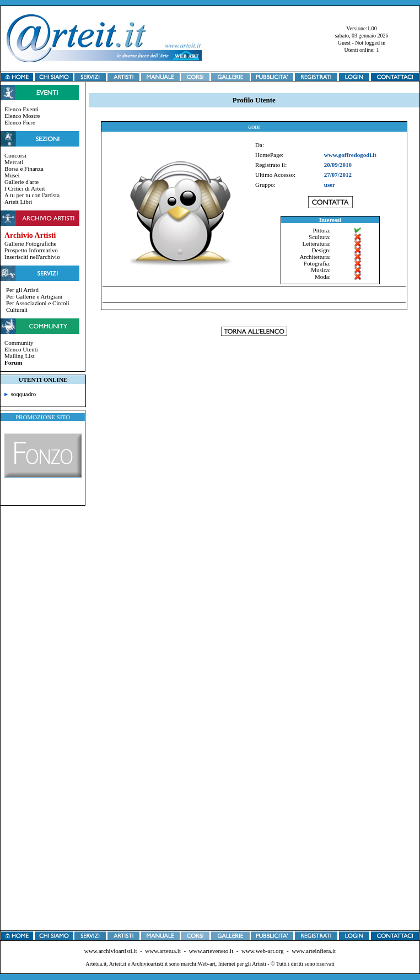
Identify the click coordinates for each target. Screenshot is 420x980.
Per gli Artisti (22, 290)
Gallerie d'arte (21, 182)
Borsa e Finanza (24, 169)
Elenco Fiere (20, 122)
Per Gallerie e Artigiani (34, 296)
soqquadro (20, 394)
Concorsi (15, 155)
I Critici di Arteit (25, 188)
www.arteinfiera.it (314, 951)
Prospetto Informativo (31, 250)
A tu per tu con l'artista (32, 195)
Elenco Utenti (21, 349)
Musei (12, 175)
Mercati (14, 162)
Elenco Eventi (21, 109)
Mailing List (20, 356)
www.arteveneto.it (211, 951)
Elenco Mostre (22, 116)
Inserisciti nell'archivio (32, 257)
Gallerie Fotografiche (30, 243)
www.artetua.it (163, 951)
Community (19, 343)
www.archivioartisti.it (111, 951)
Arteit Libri (18, 202)
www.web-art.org (263, 951)
